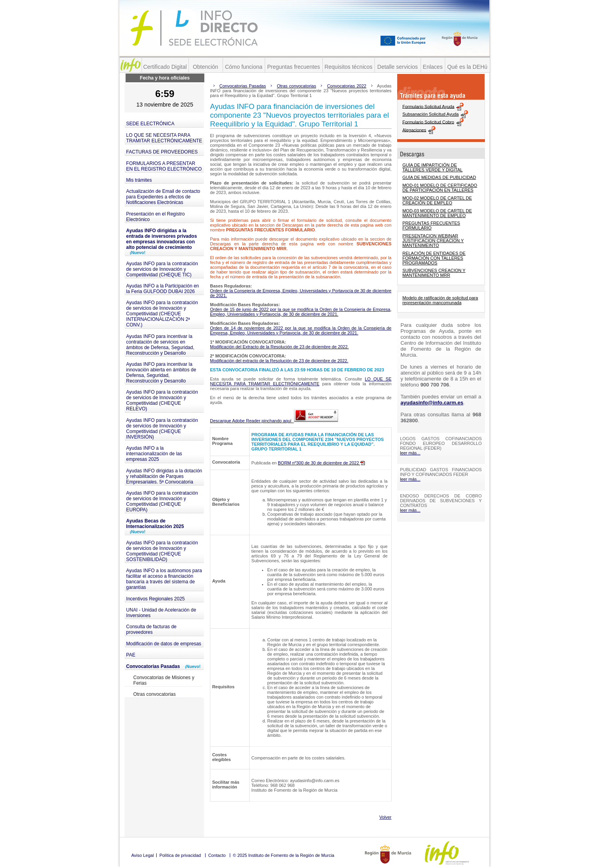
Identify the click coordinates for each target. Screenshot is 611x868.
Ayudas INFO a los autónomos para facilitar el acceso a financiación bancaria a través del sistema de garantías (164, 579)
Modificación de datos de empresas (164, 644)
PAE (131, 655)
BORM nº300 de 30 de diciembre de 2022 (321, 463)
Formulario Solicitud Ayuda (428, 106)
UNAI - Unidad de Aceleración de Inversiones (161, 613)
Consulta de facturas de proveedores (151, 629)
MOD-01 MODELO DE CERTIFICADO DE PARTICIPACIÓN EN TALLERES (440, 188)
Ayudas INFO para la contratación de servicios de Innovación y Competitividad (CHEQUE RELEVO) (162, 400)
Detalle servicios (398, 67)
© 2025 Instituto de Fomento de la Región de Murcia (284, 855)
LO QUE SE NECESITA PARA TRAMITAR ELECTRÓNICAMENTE (164, 138)
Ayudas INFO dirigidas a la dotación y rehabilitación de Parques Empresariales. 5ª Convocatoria (164, 476)
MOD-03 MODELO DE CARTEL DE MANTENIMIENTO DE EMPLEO (437, 213)
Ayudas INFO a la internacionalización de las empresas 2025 (154, 454)
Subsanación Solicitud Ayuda (431, 114)
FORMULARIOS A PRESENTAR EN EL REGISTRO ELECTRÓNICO (164, 166)
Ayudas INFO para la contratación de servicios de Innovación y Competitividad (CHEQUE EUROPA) (162, 501)
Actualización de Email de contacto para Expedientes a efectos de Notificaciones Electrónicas (163, 197)
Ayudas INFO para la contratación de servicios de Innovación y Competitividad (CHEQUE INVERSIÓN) (162, 429)
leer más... (410, 453)
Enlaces (433, 67)
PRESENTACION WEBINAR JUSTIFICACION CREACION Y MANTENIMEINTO (433, 241)
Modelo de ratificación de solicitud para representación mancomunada (440, 300)
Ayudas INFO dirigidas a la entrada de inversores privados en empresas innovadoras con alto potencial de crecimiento (161, 241)
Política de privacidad (180, 855)
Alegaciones (414, 130)
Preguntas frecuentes (294, 67)
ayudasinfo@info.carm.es (432, 403)
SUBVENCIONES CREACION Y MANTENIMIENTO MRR (434, 273)
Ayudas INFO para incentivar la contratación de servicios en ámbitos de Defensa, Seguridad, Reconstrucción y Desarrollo (160, 345)
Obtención (206, 67)
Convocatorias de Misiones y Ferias (164, 680)
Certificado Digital (165, 67)
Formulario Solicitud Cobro (428, 122)
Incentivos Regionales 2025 (155, 599)
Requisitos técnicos (348, 67)
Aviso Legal (143, 855)
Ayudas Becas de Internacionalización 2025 (155, 526)
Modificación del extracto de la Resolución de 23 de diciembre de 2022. (279, 361)
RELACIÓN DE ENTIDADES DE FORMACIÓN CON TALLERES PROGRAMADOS (434, 258)
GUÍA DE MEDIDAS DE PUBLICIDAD (439, 177)
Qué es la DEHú (467, 67)
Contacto (217, 855)
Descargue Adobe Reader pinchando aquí (274, 421)
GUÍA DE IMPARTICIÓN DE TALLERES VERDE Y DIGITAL (432, 167)
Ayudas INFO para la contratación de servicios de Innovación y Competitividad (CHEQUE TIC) (162, 269)
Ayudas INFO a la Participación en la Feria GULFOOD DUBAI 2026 (162, 289)
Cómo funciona (244, 67)
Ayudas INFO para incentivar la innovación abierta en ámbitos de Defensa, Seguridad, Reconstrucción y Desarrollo (161, 373)
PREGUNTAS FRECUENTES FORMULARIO (431, 225)
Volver (385, 817)
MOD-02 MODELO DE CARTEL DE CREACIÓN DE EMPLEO (437, 200)
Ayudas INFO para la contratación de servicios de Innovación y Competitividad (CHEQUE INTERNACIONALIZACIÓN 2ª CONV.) (162, 314)
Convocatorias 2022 (347, 86)
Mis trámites (139, 180)
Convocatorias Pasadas (163, 666)
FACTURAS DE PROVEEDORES (162, 152)
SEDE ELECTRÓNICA (150, 124)
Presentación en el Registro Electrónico (155, 217)
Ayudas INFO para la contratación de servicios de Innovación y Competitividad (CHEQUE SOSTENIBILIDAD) (162, 551)
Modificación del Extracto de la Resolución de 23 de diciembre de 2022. (279, 347)
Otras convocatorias (154, 694)
